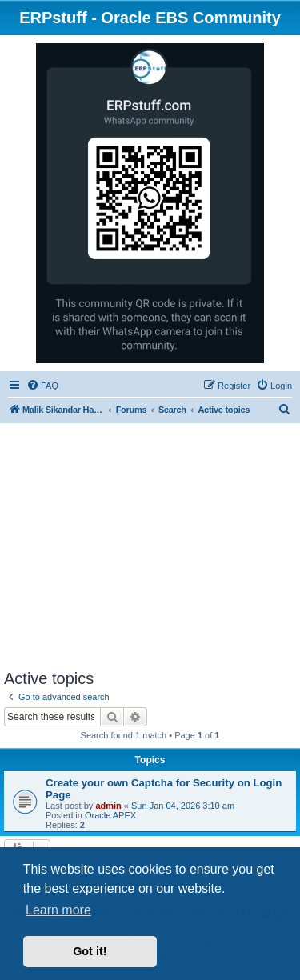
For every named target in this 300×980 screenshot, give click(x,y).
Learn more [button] (58, 910)
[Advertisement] (150, 549)
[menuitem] (42, 386)
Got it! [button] (90, 951)
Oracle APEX (110, 815)
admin (108, 806)
